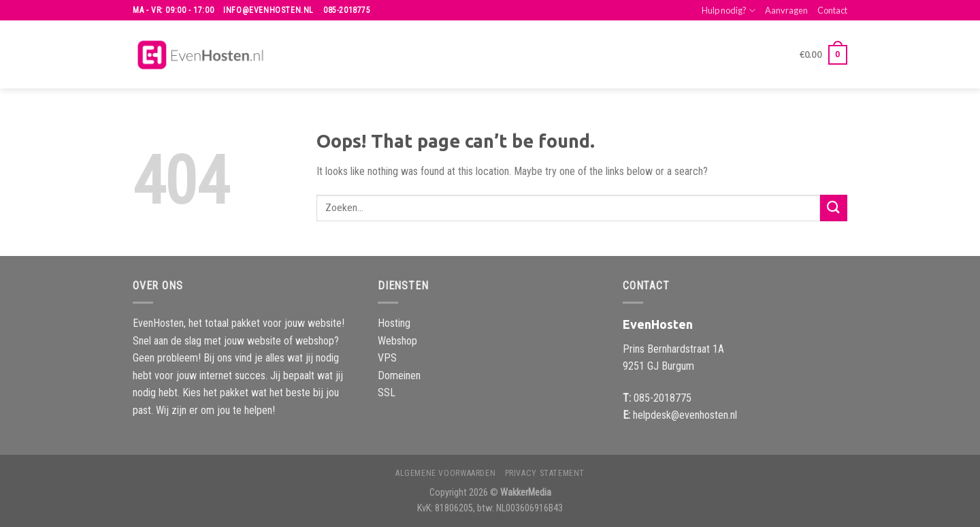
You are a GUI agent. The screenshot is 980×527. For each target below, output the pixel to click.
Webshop (397, 341)
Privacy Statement (545, 473)
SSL (387, 393)
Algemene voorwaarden (445, 473)
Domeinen (399, 376)
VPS (387, 358)
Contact (832, 10)
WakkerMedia (526, 493)
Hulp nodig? (729, 11)
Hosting (394, 323)
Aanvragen (786, 10)
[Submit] (834, 208)
